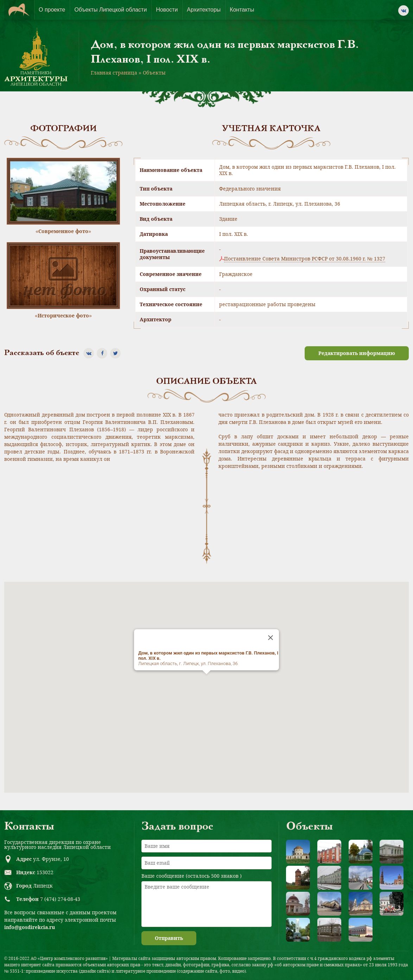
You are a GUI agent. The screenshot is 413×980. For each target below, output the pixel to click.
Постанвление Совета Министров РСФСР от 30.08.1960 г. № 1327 (305, 259)
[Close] (271, 638)
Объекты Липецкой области (110, 10)
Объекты (154, 73)
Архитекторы (204, 10)
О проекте (52, 10)
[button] (206, 681)
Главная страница (114, 73)
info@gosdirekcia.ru (30, 927)
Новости (167, 10)
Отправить (169, 938)
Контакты (242, 10)
